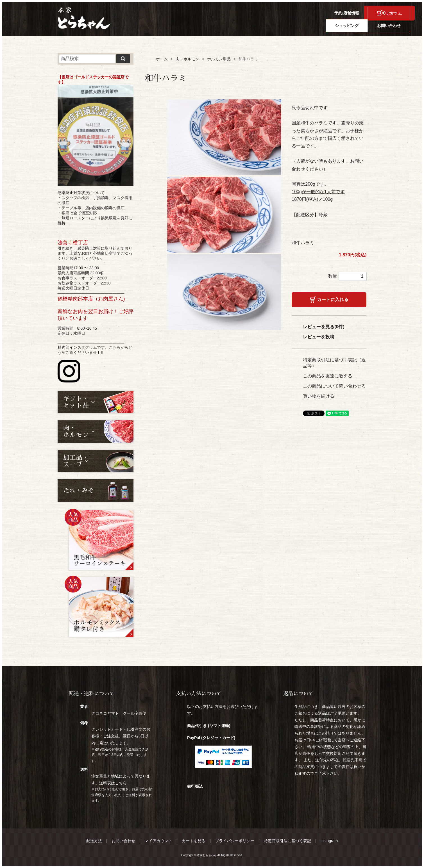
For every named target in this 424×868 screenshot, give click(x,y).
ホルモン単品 (219, 59)
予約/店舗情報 (267, 26)
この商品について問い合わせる (334, 386)
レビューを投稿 (319, 337)
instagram (329, 841)
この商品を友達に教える (328, 376)
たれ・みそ (79, 491)
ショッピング (352, 26)
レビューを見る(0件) (324, 327)
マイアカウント (158, 841)
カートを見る (194, 841)
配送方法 (94, 841)
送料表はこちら (113, 783)
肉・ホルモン (187, 59)
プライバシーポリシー (235, 841)
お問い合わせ (394, 26)
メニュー (309, 26)
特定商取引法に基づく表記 (287, 841)
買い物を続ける (319, 396)
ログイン (348, 13)
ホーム (162, 59)
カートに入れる (333, 299)
